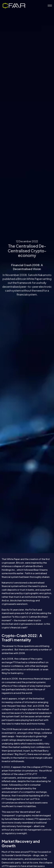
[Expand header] (50, 6)
